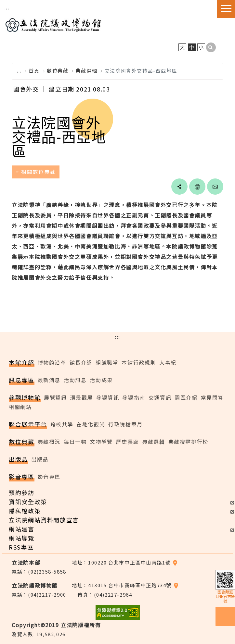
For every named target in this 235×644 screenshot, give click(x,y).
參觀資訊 (108, 398)
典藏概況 (49, 442)
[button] (211, 48)
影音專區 (49, 477)
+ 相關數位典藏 (36, 172)
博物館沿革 (52, 363)
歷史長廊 (127, 442)
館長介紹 (81, 363)
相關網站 (20, 407)
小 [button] (201, 48)
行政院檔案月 (125, 425)
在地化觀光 (91, 425)
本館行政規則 (139, 363)
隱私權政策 (25, 511)
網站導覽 (21, 538)
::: (7, 8)
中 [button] (192, 48)
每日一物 (75, 442)
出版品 (40, 459)
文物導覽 (101, 442)
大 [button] (183, 48)
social (179, 187)
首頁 (34, 71)
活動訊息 (75, 380)
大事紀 (168, 363)
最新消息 (49, 380)
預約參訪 (21, 493)
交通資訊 (160, 398)
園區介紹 (186, 398)
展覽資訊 (55, 398)
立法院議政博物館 (53, 24)
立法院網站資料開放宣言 (44, 520)
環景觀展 (82, 398)
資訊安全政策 (28, 502)
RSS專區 (21, 547)
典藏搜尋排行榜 (188, 442)
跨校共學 (62, 425)
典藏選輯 (86, 71)
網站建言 (21, 529)
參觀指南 (134, 398)
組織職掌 (107, 363)
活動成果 (101, 380)
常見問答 (212, 398)
